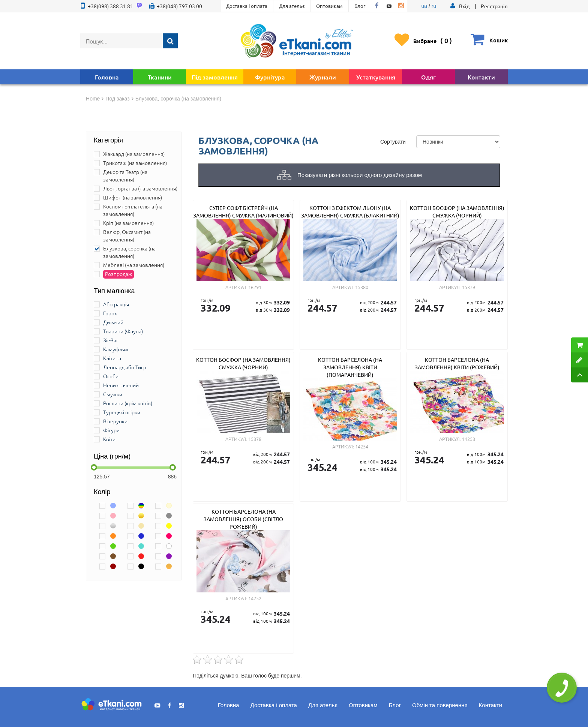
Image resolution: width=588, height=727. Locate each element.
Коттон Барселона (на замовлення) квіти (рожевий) (457, 363)
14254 (362, 446)
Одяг (428, 77)
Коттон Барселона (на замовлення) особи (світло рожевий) (243, 519)
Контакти (481, 77)
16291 (255, 287)
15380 (362, 287)
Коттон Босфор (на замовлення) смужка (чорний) (457, 211)
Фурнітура (270, 77)
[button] (464, 6)
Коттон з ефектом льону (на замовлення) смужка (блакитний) (350, 211)
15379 (469, 287)
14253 (469, 439)
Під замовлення (215, 77)
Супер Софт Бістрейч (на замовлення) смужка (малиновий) (243, 211)
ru (434, 6)
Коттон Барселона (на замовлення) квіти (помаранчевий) (350, 367)
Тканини (160, 77)
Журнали (323, 77)
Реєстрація (494, 6)
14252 (255, 598)
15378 (255, 439)
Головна (107, 77)
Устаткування (376, 77)
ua (424, 6)
